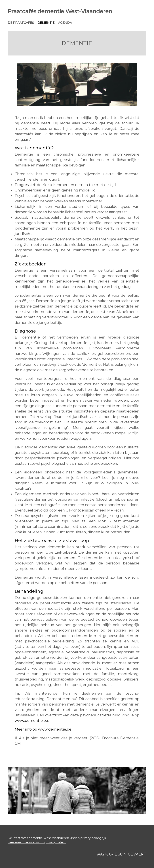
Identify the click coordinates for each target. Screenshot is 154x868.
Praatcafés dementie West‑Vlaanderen (60, 11)
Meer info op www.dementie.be (43, 729)
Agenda (65, 23)
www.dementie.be (31, 721)
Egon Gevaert (130, 854)
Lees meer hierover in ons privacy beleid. (37, 842)
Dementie (46, 23)
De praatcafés (21, 23)
